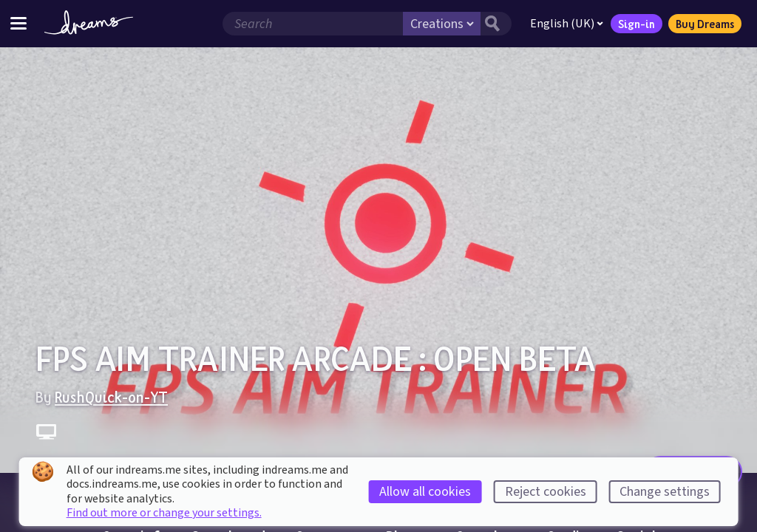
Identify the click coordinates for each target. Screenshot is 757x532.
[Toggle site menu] (18, 23)
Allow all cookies (425, 492)
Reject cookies (546, 492)
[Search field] (313, 24)
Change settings (665, 492)
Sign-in (637, 24)
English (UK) (567, 24)
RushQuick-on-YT (111, 397)
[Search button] (496, 24)
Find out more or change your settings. (164, 513)
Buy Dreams (705, 24)
